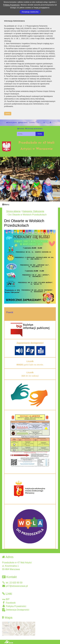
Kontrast (21, 129)
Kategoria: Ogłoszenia (33, 211)
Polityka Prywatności (14, 606)
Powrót (10, 312)
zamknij (8, 114)
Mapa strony (23, 123)
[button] (3, 179)
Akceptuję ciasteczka (30, 12)
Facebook (9, 603)
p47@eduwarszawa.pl (15, 586)
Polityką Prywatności (11, 5)
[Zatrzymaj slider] (30, 199)
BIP (6, 599)
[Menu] (30, 205)
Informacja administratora (34, 129)
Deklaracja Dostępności (16, 610)
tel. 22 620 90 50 (12, 583)
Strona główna (12, 123)
